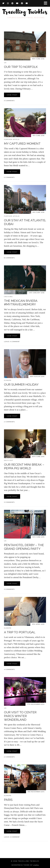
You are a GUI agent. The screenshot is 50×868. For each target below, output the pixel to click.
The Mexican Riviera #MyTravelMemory (21, 303)
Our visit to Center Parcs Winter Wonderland (20, 716)
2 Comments (9, 422)
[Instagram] (8, 3)
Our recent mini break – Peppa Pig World (24, 466)
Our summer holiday (21, 384)
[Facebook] (22, 3)
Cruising (8, 297)
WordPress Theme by (25, 865)
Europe (8, 380)
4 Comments (9, 669)
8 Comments (9, 258)
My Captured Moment (22, 143)
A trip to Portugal (20, 632)
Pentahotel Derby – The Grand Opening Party (24, 547)
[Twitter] (3, 3)
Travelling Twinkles (29, 861)
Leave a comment (12, 342)
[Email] (27, 3)
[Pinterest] (12, 3)
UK (5, 63)
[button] (46, 3)
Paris (8, 800)
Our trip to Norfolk (21, 67)
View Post (12, 95)
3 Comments (9, 101)
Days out (9, 460)
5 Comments (9, 177)
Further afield (12, 139)
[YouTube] (17, 3)
